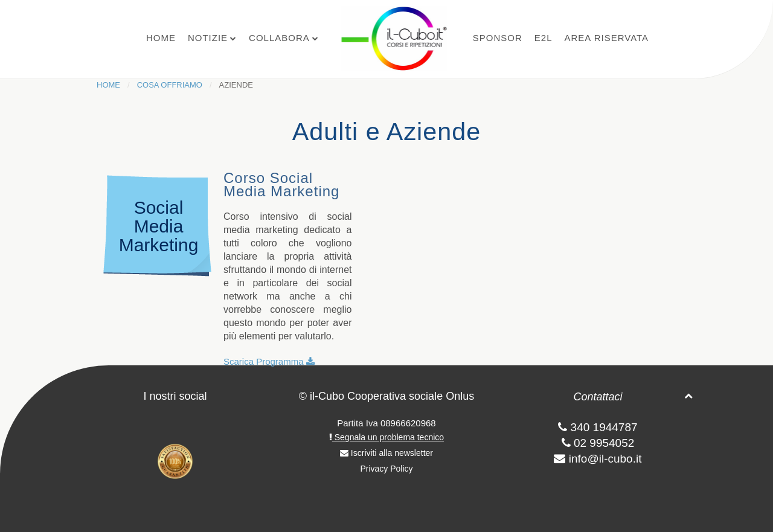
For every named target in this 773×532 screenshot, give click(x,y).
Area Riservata (606, 38)
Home (161, 38)
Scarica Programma (269, 361)
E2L (544, 38)
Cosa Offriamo (170, 85)
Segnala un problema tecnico (386, 437)
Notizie (208, 38)
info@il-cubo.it (605, 459)
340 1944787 (598, 427)
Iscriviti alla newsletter (386, 453)
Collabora (279, 38)
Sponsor (498, 38)
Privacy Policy (386, 469)
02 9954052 (598, 443)
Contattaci (598, 397)
